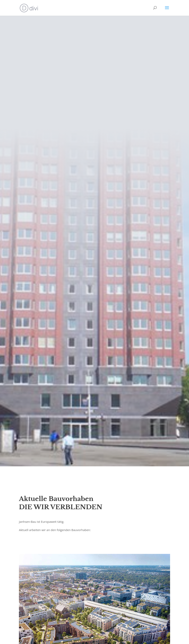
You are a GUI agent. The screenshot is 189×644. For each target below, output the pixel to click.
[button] (9, 635)
